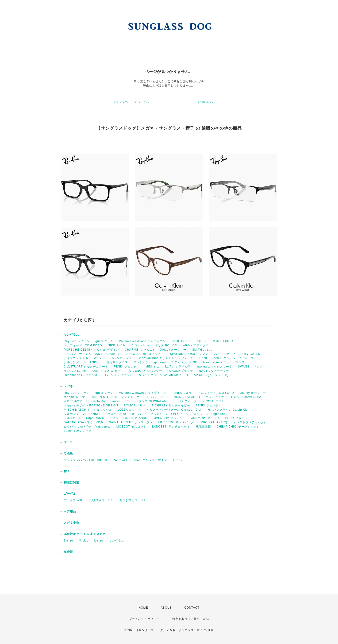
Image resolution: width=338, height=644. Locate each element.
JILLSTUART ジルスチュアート (86, 367)
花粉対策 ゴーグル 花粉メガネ (85, 534)
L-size (99, 541)
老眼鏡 (68, 453)
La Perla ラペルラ (178, 367)
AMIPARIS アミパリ (205, 418)
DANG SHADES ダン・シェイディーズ (227, 358)
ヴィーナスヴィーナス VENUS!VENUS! (234, 397)
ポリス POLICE (166, 345)
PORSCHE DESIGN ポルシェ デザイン (91, 350)
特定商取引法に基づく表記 (191, 619)
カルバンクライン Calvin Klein (160, 375)
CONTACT (192, 608)
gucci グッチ (104, 341)
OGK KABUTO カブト (108, 371)
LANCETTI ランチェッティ (171, 427)
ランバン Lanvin (75, 371)
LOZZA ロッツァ (120, 358)
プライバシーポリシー (144, 619)
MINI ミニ (153, 367)
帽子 (67, 471)
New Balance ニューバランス (224, 362)
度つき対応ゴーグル (133, 500)
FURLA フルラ (182, 393)
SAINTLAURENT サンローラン (131, 422)
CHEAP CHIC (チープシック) (208, 375)
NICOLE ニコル (214, 401)
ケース (68, 442)
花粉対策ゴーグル (101, 500)
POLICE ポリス (135, 405)
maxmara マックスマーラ (214, 367)
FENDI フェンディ (127, 367)
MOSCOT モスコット (131, 427)
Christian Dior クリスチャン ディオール (166, 358)
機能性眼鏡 (203, 427)
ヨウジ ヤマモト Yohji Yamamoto (87, 427)
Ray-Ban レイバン (77, 341)
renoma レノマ (74, 397)
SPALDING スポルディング (189, 354)
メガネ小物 (71, 523)
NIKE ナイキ (117, 345)
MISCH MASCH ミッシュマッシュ (88, 410)
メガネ (68, 386)
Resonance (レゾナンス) (81, 375)
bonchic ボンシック (78, 431)
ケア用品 (70, 511)
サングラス (71, 335)
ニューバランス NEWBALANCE (148, 401)
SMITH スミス (202, 350)
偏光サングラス (117, 362)
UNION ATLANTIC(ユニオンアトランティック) (232, 422)
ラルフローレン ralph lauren (84, 418)
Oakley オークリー (253, 393)
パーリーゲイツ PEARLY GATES (237, 354)
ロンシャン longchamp (150, 362)
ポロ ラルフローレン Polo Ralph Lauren (92, 401)
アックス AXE (74, 500)
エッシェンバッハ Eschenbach (85, 460)
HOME (143, 608)
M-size (84, 541)
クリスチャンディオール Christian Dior (174, 410)
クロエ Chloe (117, 414)
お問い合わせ (207, 102)
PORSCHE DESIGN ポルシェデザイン (140, 460)
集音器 (68, 552)
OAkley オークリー (173, 350)
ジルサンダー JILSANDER (82, 362)
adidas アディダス (196, 345)
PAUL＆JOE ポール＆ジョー (144, 354)
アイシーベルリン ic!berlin (128, 418)
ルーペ (177, 460)
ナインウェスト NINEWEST (83, 358)
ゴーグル (70, 494)
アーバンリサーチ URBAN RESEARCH (91, 354)
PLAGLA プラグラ (181, 371)
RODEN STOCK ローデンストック (115, 397)
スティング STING (184, 362)
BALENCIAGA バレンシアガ (84, 422)
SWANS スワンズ (250, 367)
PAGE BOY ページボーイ (189, 341)
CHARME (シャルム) (139, 350)
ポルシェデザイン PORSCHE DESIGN (91, 405)
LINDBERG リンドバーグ (176, 422)
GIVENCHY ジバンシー (146, 371)
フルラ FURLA (223, 341)
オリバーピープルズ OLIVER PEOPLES (160, 414)
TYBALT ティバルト (119, 375)
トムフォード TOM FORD (83, 345)
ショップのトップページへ (131, 102)
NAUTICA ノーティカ (214, 371)
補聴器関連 (71, 482)
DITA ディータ (187, 401)
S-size (68, 541)
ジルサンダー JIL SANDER (83, 414)
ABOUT (166, 608)
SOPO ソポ (233, 418)
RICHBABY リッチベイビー (171, 405)
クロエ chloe (140, 345)
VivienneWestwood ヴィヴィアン (142, 341)
